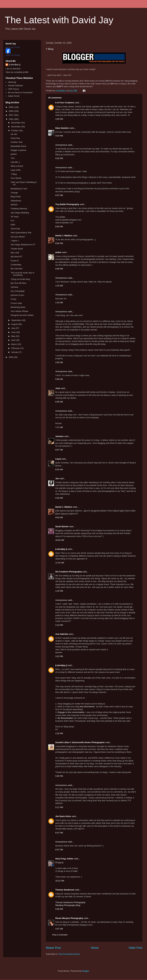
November (16, 127)
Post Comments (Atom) (69, 954)
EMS (13, 225)
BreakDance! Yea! (19, 189)
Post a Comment (60, 935)
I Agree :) (15, 241)
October (15, 131)
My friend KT (16, 257)
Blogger (86, 971)
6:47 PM (59, 833)
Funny (13, 299)
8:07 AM (59, 450)
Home (95, 948)
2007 (11, 115)
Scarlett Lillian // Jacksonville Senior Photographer (80, 742)
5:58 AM (59, 379)
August (15, 324)
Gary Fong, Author (64, 859)
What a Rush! (17, 166)
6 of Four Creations (65, 103)
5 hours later (16, 303)
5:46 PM (59, 909)
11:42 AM (60, 563)
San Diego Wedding (20, 213)
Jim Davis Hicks (63, 816)
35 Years (15, 217)
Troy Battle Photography (67, 204)
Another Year (17, 142)
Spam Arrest (14, 96)
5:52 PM (59, 158)
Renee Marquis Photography (69, 918)
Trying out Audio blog (20, 279)
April (14, 340)
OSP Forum (13, 89)
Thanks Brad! (17, 249)
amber (58, 252)
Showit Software (15, 86)
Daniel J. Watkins (64, 236)
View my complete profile (17, 72)
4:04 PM (59, 136)
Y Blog (14, 174)
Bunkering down (18, 307)
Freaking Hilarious (19, 209)
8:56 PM (59, 243)
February (16, 348)
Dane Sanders (62, 128)
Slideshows (16, 201)
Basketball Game (18, 146)
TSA (13, 158)
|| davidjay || (61, 549)
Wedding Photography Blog (68, 905)
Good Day (15, 138)
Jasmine (59, 436)
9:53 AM (59, 517)
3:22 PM (59, 656)
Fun (12, 221)
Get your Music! (18, 237)
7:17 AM (59, 427)
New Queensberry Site (21, 233)
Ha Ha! (14, 134)
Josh (58, 388)
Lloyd (58, 459)
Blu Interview (16, 269)
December (16, 123)
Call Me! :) (15, 162)
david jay (12, 82)
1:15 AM (59, 286)
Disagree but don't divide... (23, 315)
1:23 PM (59, 591)
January (15, 352)
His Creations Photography (69, 572)
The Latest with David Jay (59, 20)
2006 (11, 119)
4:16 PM (59, 733)
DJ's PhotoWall (17, 291)
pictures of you (17, 295)
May (13, 336)
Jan (57, 478)
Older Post (135, 948)
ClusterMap (16, 265)
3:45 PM (59, 119)
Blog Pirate (16, 197)
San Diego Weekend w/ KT (23, 245)
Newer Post (53, 948)
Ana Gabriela (62, 634)
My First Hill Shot (18, 283)
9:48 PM (59, 269)
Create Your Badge (13, 55)
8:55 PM (59, 227)
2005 (11, 357)
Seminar (14, 287)
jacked (14, 154)
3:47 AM (59, 929)
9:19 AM (59, 498)
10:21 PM (60, 881)
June (14, 332)
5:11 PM (59, 807)
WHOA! (14, 205)
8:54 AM (59, 469)
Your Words (16, 178)
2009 (11, 107)
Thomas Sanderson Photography (70, 902)
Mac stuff (15, 253)
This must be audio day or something (22, 274)
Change (14, 193)
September (17, 320)
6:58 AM (59, 402)
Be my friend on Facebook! (20, 92)
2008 (11, 111)
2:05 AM (59, 362)
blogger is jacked (18, 150)
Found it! (15, 261)
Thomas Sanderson (65, 890)
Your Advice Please (19, 311)
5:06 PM (59, 776)
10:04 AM (60, 540)
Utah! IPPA (16, 170)
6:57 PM (59, 195)
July (13, 328)
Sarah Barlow (62, 526)
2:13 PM (59, 625)
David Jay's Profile (13, 47)
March (14, 344)
